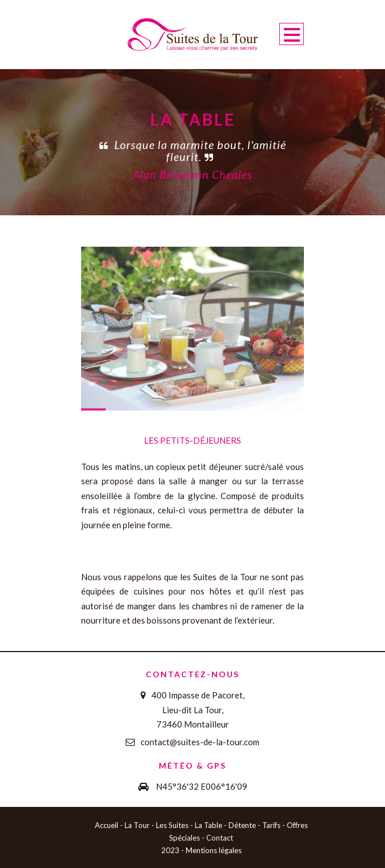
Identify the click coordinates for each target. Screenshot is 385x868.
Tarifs (271, 825)
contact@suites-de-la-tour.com (200, 742)
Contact (220, 838)
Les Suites (172, 825)
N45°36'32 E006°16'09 (202, 786)
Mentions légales (214, 850)
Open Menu (292, 34)
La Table (208, 825)
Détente (242, 825)
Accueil (107, 825)
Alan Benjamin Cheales (192, 174)
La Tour (137, 825)
